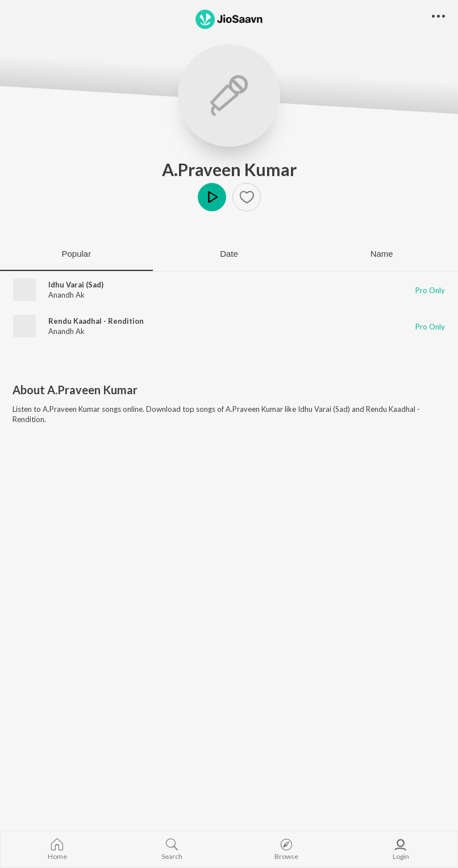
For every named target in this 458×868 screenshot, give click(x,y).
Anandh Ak (66, 295)
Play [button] (212, 197)
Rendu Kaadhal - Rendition (96, 321)
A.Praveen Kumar (229, 169)
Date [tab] (229, 254)
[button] (247, 197)
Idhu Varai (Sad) (76, 285)
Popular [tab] (76, 254)
